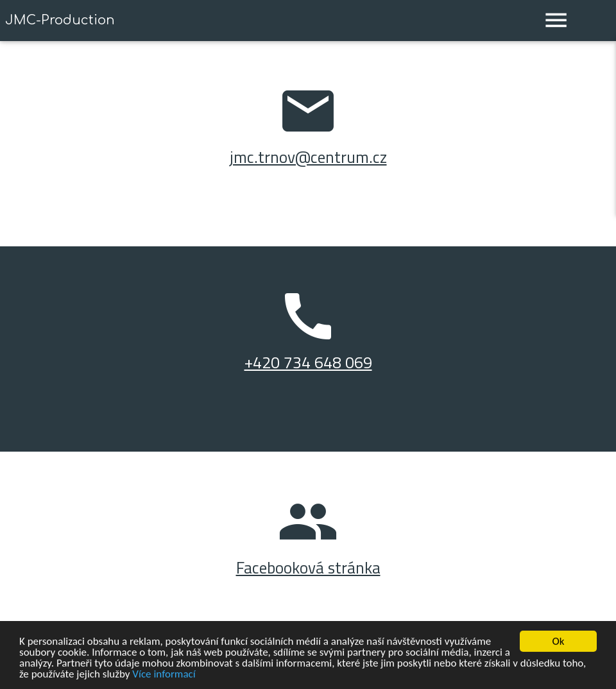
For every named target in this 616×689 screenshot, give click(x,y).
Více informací (164, 675)
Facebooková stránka (308, 568)
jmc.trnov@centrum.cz (308, 157)
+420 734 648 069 (308, 362)
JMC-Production (60, 20)
